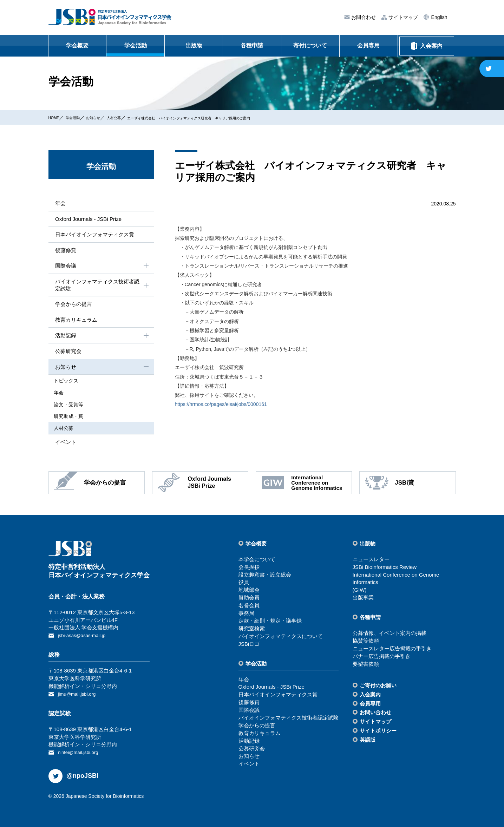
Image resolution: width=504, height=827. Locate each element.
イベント (65, 444)
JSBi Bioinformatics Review (385, 569)
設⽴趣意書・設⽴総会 (265, 577)
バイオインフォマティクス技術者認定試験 (102, 287)
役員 (244, 585)
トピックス (71, 385)
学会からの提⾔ (73, 307)
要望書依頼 (366, 666)
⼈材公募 (132, 117)
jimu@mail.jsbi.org (80, 695)
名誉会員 (249, 607)
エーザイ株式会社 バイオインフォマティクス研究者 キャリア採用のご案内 (234, 118)
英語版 (368, 742)
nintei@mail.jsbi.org (81, 753)
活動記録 (102, 340)
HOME (56, 117)
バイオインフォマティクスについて (281, 638)
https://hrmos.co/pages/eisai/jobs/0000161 (221, 404)
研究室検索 (252, 631)
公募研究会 (67, 355)
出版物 (194, 45)
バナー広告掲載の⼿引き (382, 658)
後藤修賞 (65, 251)
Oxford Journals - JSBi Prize (89, 219)
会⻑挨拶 (249, 569)
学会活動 (136, 45)
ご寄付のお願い (378, 687)
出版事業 (363, 600)
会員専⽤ (370, 706)
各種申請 (252, 45)
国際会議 (102, 268)
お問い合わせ (375, 715)
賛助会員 (249, 600)
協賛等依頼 (366, 643)
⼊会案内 (370, 697)
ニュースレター (371, 561)
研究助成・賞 (74, 419)
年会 (59, 203)
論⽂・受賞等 (74, 407)
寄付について (310, 45)
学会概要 (77, 45)
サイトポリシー (378, 733)
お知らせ (105, 117)
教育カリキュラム (76, 323)
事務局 (246, 615)
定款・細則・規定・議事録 (270, 623)
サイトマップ (402, 17)
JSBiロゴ (249, 646)
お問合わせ (363, 17)
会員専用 (368, 45)
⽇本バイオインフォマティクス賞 (96, 235)
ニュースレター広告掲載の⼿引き (392, 651)
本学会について (257, 561)
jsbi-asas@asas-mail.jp (85, 637)
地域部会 (249, 592)
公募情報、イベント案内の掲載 (390, 635)
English (439, 17)
